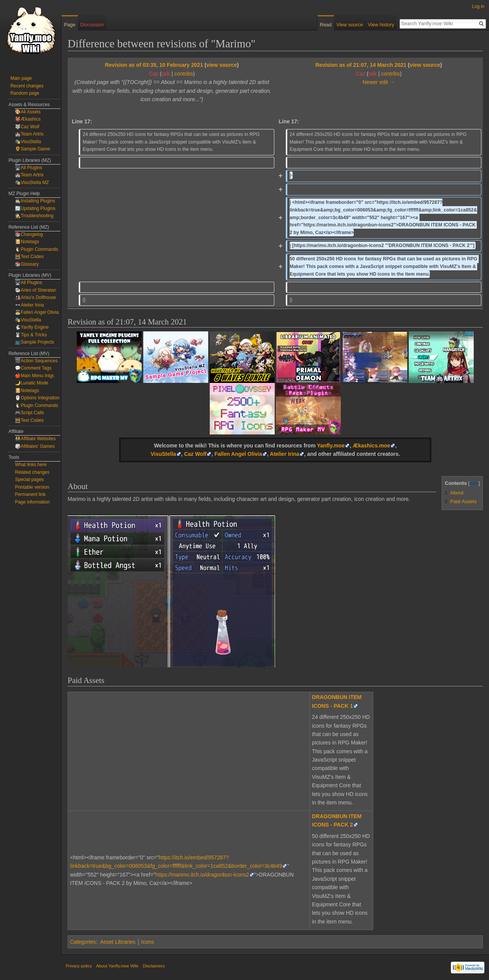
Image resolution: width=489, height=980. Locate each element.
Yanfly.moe (331, 446)
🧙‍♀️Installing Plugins (35, 201)
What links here (31, 465)
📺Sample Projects (34, 342)
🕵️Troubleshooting (34, 216)
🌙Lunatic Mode (32, 383)
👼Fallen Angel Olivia (37, 312)
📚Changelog (29, 234)
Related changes (32, 472)
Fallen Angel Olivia (238, 454)
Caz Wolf (195, 454)
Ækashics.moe (371, 446)
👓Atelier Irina (29, 305)
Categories (83, 942)
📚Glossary (27, 264)
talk (166, 74)
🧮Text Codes (29, 257)
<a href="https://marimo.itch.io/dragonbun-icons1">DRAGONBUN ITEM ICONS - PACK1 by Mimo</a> (176, 750)
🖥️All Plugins (28, 168)
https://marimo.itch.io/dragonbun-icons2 (202, 875)
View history (381, 25)
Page (70, 25)
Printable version (32, 487)
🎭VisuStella (28, 142)
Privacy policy (79, 966)
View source (350, 25)
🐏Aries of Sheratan (36, 290)
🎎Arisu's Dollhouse (35, 297)
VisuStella (163, 454)
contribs (184, 74)
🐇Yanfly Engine (32, 327)
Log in (478, 6)
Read (326, 25)
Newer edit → (379, 82)
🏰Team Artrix (29, 134)
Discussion (92, 25)
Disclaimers (154, 966)
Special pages (29, 480)
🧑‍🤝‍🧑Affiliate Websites (35, 439)
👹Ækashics (28, 119)
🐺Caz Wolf (27, 127)
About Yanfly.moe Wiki (117, 966)
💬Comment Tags (33, 368)
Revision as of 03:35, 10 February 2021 (154, 65)
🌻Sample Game (32, 149)
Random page (25, 93)
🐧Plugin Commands (36, 249)
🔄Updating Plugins (35, 208)
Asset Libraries (118, 942)
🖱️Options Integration (37, 398)
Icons (148, 942)
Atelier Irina (284, 454)
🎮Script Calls (29, 413)
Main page (21, 78)
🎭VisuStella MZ (32, 182)
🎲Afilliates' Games (35, 446)
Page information (32, 502)
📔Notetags (27, 242)
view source (222, 65)
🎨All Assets (28, 112)
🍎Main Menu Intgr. (35, 376)
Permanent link (30, 494)
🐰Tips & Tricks (31, 335)
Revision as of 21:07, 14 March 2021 (361, 65)
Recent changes (27, 86)
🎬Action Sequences (36, 361)
